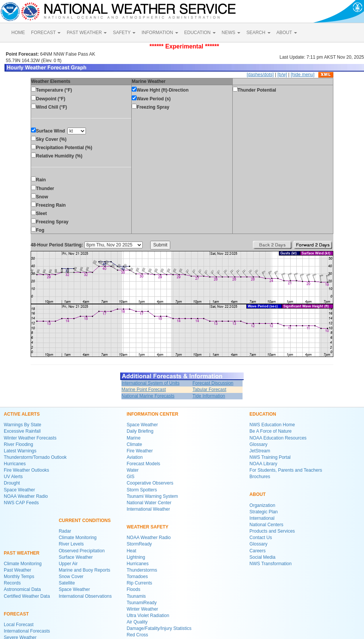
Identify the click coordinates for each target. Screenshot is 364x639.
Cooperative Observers (150, 483)
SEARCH (258, 33)
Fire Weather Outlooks (26, 470)
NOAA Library (263, 464)
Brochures (260, 477)
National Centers (266, 525)
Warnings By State (23, 425)
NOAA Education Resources (278, 438)
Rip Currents (139, 583)
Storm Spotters (142, 490)
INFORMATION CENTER (152, 414)
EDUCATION (200, 33)
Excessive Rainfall (22, 431)
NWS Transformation (270, 564)
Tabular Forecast (209, 390)
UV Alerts (13, 477)
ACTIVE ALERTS (22, 414)
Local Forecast (19, 625)
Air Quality (137, 622)
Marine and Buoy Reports (84, 570)
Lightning (136, 557)
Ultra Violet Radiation (148, 616)
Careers (257, 551)
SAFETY (124, 33)
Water (133, 470)
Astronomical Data (22, 589)
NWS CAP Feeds (21, 503)
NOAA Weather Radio (26, 496)
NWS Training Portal (270, 457)
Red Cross (138, 635)
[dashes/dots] (260, 75)
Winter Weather (142, 609)
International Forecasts (27, 631)
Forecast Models (144, 464)
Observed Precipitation (82, 551)
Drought (12, 483)
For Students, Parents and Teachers (286, 470)
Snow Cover (71, 577)
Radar (65, 531)
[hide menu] (303, 75)
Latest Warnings (20, 451)
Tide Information (209, 396)
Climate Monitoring (23, 564)
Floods (134, 589)
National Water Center (149, 503)
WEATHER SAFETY (148, 527)
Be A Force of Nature (270, 431)
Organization (262, 505)
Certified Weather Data (27, 596)
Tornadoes (137, 577)
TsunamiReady (142, 603)
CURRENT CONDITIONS (85, 521)
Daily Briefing (140, 431)
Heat (131, 551)
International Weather (149, 509)
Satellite (67, 583)
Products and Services (272, 531)
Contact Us (261, 538)
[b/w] (282, 75)
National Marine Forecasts (148, 396)
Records (12, 583)
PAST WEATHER (87, 33)
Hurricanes (15, 464)
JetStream (260, 451)
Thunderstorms (142, 570)
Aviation (135, 457)
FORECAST (46, 33)
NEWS (231, 33)
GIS (131, 477)
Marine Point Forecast (144, 390)
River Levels (71, 544)
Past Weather (17, 570)
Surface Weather (76, 557)
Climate (135, 444)
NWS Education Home (272, 425)
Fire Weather (140, 451)
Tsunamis (136, 596)
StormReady (139, 544)
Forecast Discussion (213, 383)
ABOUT (287, 33)
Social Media (262, 557)
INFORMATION (160, 33)
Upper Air (68, 564)
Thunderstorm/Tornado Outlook (35, 457)
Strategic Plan (264, 512)
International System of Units (150, 383)
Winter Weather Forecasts (30, 438)
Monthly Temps (19, 577)
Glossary (258, 444)
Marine (134, 438)
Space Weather (19, 490)
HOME (18, 33)
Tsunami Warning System (152, 496)
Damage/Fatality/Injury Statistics (159, 628)
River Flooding (18, 444)
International (262, 518)
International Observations (85, 596)
